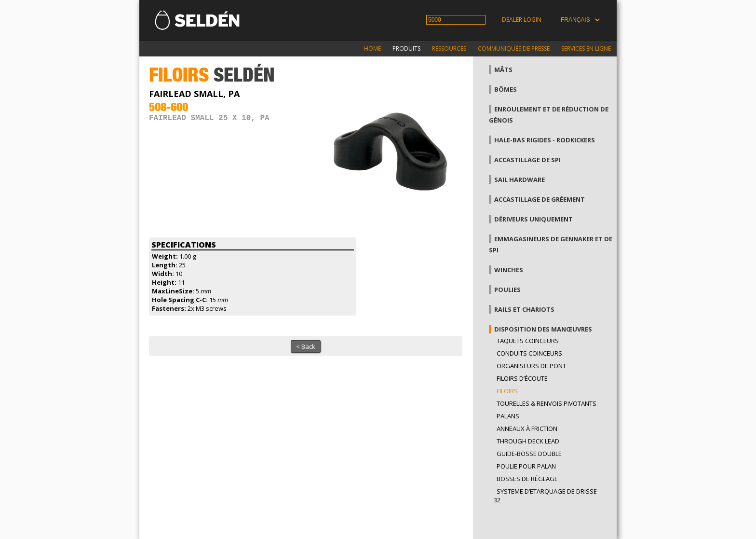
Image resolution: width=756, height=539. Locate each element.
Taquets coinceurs (528, 341)
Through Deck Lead (528, 441)
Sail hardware (520, 180)
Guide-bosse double (529, 454)
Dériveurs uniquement (533, 219)
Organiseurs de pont (531, 366)
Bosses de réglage (527, 479)
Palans (508, 416)
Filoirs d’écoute (522, 378)
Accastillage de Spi (527, 160)
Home (372, 48)
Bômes (506, 89)
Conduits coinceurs (529, 353)
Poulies (507, 290)
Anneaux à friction (527, 428)
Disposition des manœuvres (543, 329)
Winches (509, 270)
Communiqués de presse (514, 48)
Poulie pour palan (526, 466)
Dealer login (522, 20)
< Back (306, 346)
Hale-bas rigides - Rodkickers (545, 140)
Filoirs (507, 391)
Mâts (503, 69)
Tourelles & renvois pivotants (547, 403)
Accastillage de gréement (540, 199)
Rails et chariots (524, 309)
